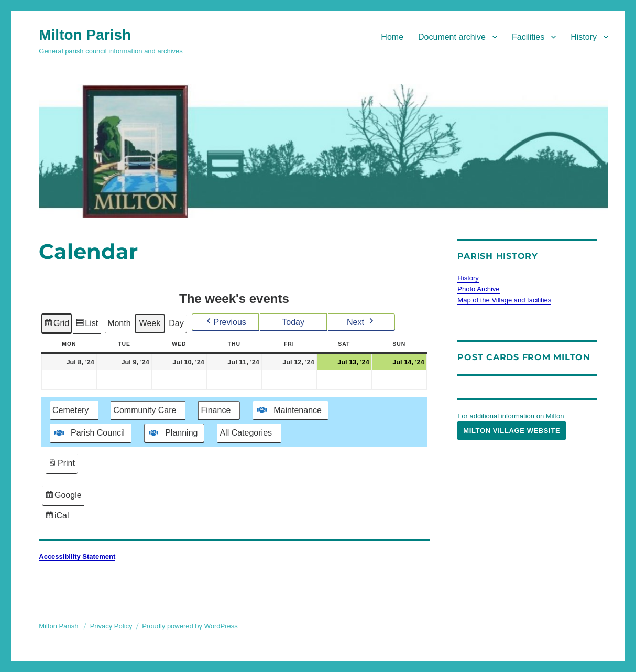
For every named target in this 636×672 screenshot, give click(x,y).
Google (63, 497)
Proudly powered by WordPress (190, 626)
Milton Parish (85, 35)
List (87, 325)
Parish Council (89, 433)
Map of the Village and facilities (504, 300)
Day (176, 323)
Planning (172, 433)
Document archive (452, 37)
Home (392, 37)
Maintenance (289, 410)
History (584, 37)
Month (119, 323)
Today (294, 322)
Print (61, 465)
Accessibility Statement (77, 556)
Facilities (528, 37)
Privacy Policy (111, 626)
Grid (56, 325)
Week (150, 323)
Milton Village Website (512, 431)
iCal (58, 517)
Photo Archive (478, 289)
